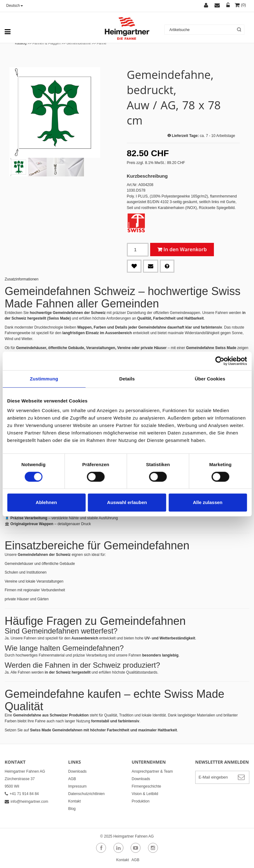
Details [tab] (127, 379)
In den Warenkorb (185, 249)
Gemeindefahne (79, 43)
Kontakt (74, 801)
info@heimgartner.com (26, 802)
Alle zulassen (208, 502)
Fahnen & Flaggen (46, 43)
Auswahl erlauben (127, 502)
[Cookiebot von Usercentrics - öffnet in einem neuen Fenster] (220, 361)
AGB (72, 779)
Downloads (77, 771)
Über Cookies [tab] (210, 379)
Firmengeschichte (147, 786)
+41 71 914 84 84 (22, 794)
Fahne (102, 43)
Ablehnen (46, 502)
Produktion (141, 801)
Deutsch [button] (15, 6)
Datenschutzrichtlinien (86, 794)
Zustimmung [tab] (44, 379)
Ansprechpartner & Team (152, 771)
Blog (72, 809)
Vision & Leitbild (145, 794)
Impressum (77, 786)
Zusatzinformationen (22, 279)
